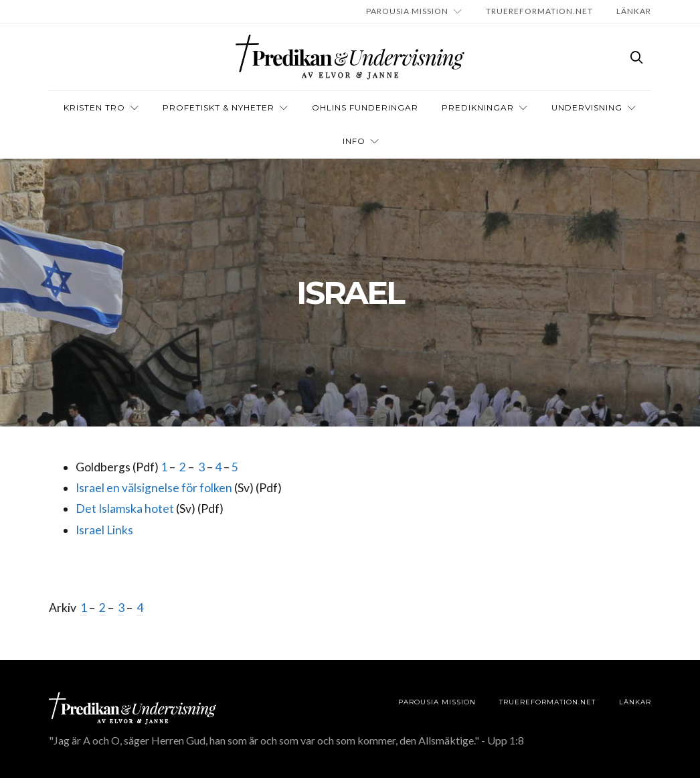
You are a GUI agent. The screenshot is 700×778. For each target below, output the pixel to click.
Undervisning (587, 107)
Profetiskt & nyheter (218, 107)
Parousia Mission (407, 11)
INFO (354, 141)
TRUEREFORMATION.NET (539, 11)
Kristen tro (94, 107)
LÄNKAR (634, 11)
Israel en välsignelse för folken (154, 488)
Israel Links (104, 530)
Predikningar (478, 107)
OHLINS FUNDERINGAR (365, 107)
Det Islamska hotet (125, 509)
